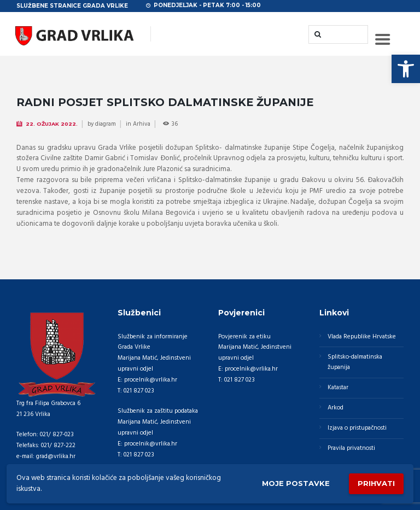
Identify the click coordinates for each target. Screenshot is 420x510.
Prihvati (376, 483)
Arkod (336, 408)
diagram (106, 124)
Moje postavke (296, 483)
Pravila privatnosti (351, 448)
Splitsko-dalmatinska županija (355, 362)
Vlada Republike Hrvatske (362, 337)
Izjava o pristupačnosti (357, 428)
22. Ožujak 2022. (52, 124)
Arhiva (142, 124)
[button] (406, 69)
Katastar (338, 388)
